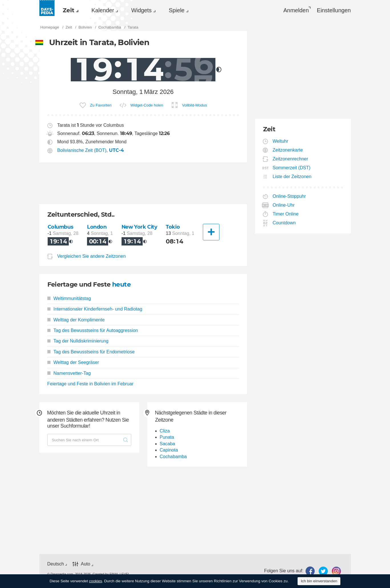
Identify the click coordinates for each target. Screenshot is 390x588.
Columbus (60, 227)
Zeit (69, 10)
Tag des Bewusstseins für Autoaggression (93, 330)
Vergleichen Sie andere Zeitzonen (92, 256)
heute (121, 284)
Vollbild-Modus (194, 105)
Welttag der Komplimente (76, 320)
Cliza (165, 431)
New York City (140, 227)
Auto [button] (85, 564)
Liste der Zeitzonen (292, 177)
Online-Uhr (284, 205)
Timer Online (286, 214)
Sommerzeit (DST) (292, 168)
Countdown (284, 223)
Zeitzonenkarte (288, 150)
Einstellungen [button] (334, 10)
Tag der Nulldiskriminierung (78, 341)
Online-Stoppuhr (290, 196)
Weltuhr (281, 141)
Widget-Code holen (147, 105)
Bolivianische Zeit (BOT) (82, 150)
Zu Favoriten (101, 105)
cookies (96, 581)
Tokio (173, 227)
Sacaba (167, 444)
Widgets (142, 10)
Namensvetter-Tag (69, 373)
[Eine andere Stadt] (211, 232)
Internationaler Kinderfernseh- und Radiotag (95, 309)
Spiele (177, 10)
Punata (167, 437)
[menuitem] (69, 10)
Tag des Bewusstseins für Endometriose (91, 352)
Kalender (103, 10)
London (97, 227)
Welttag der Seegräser (73, 362)
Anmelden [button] (296, 10)
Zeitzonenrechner (291, 159)
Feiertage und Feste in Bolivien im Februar (90, 384)
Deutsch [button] (56, 564)
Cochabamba (173, 457)
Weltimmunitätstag (69, 298)
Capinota (169, 450)
